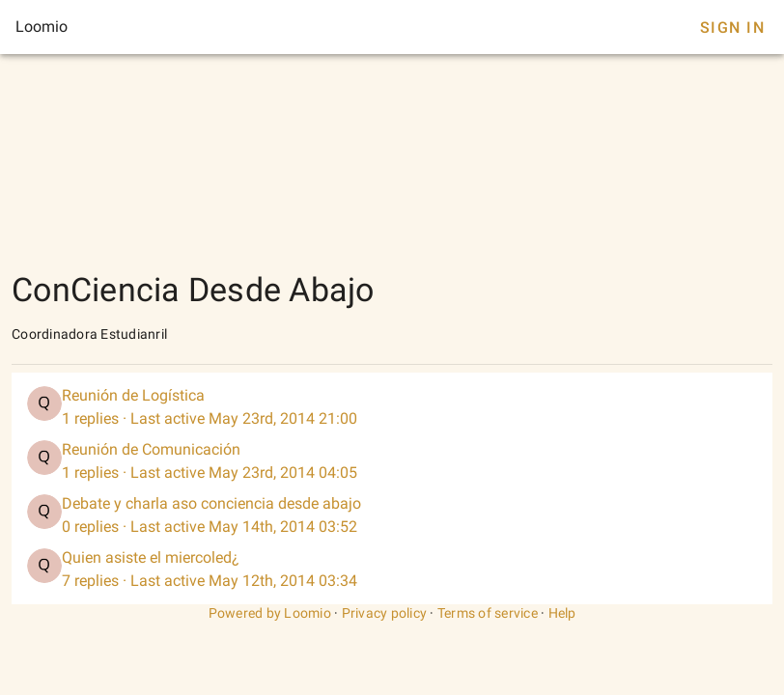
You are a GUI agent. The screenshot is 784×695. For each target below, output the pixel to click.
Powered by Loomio (270, 613)
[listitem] (392, 407)
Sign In (732, 28)
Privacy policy (385, 613)
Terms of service (488, 613)
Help (562, 613)
